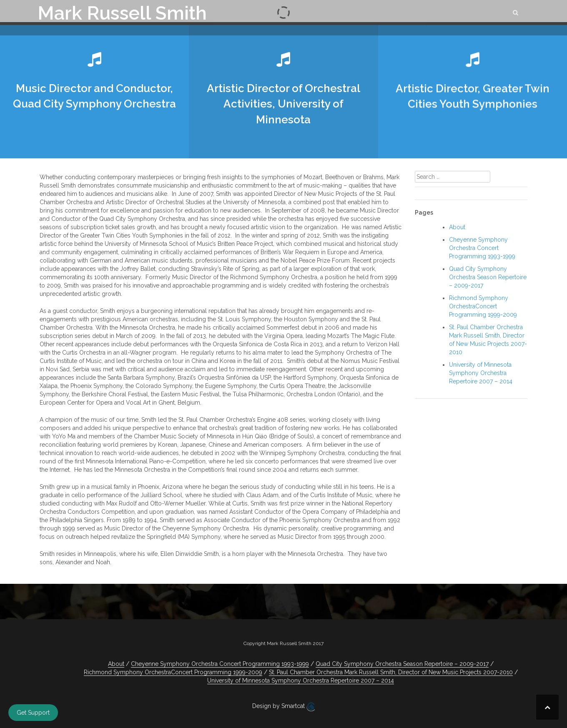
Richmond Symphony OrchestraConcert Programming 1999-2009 (483, 306)
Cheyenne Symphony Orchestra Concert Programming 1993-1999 (482, 248)
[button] (516, 14)
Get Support (33, 713)
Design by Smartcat (283, 707)
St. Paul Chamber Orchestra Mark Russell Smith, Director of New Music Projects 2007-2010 (391, 672)
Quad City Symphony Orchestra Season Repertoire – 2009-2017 (488, 277)
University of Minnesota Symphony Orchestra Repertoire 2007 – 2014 (481, 373)
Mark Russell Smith (122, 13)
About (457, 227)
